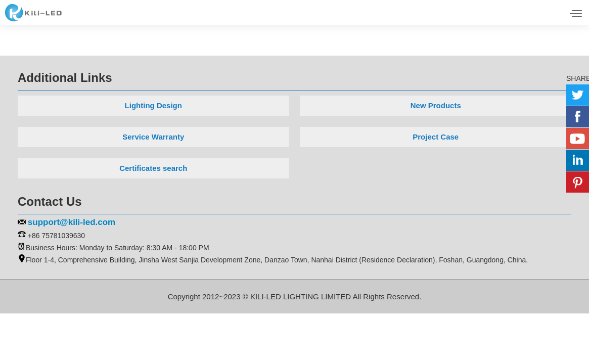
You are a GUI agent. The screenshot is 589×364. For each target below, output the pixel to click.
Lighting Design (153, 105)
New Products (436, 105)
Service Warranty (153, 137)
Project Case (436, 137)
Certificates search (153, 168)
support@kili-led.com (72, 222)
